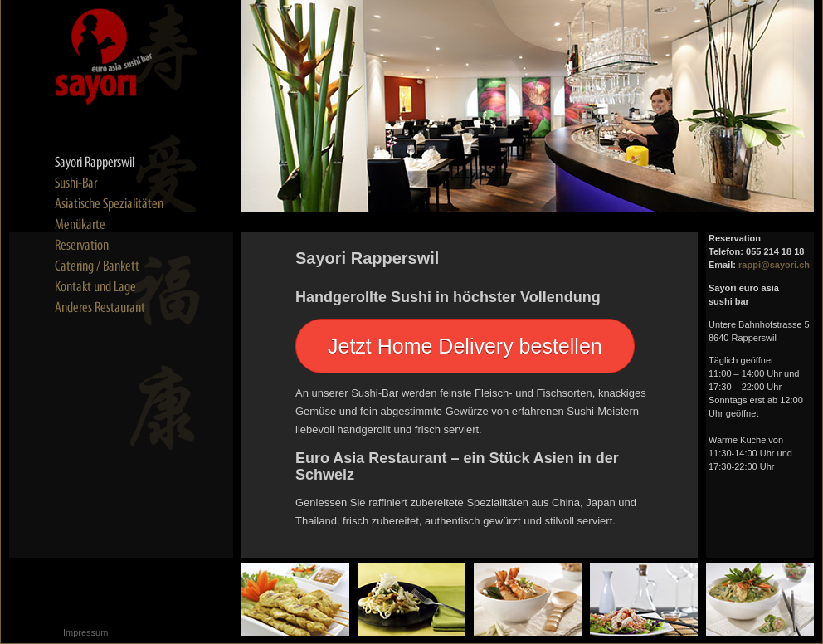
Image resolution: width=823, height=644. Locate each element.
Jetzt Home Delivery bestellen (465, 346)
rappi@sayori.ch (774, 265)
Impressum (85, 632)
